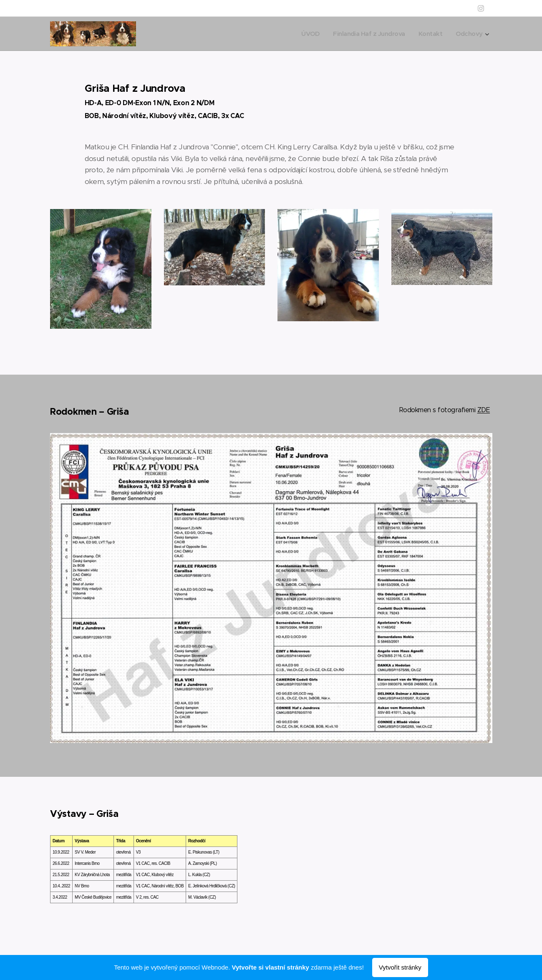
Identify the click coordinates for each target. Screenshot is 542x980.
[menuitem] (304, 34)
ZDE (483, 410)
